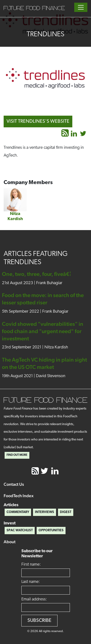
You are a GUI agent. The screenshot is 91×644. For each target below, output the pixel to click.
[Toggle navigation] (81, 7)
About (10, 542)
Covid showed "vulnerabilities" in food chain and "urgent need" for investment (43, 331)
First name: (31, 565)
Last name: (31, 582)
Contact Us (14, 484)
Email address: (34, 599)
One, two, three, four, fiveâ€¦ (37, 274)
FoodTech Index (19, 496)
